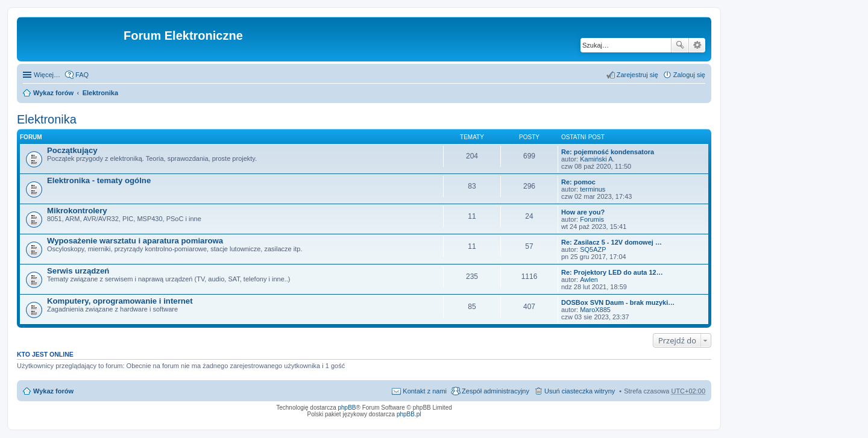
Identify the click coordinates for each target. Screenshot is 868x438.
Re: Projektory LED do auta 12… (612, 272)
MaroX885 (595, 310)
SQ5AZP (593, 249)
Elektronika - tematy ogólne (99, 180)
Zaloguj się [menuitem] (689, 75)
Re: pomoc (578, 182)
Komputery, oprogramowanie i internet (120, 301)
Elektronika (100, 93)
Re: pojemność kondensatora (608, 152)
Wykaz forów (53, 93)
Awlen (589, 280)
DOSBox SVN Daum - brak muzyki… (618, 302)
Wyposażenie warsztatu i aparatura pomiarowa (135, 241)
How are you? (583, 212)
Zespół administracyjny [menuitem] (495, 391)
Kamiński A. (597, 159)
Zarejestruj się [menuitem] (637, 75)
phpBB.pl (409, 414)
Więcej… (47, 75)
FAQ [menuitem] (82, 75)
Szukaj (680, 45)
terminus (593, 189)
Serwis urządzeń (78, 271)
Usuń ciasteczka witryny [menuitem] (580, 391)
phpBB (347, 408)
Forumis (592, 219)
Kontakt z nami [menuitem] (425, 391)
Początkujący (72, 150)
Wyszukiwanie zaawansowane (697, 45)
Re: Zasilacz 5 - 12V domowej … (612, 242)
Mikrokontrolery (77, 211)
